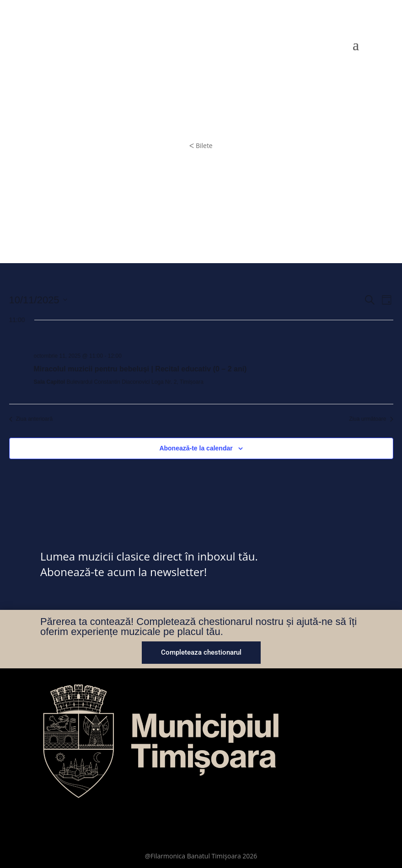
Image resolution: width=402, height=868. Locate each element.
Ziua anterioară (31, 419)
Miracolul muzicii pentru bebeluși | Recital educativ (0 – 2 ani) (140, 369)
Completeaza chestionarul (201, 652)
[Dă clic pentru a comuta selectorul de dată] (38, 300)
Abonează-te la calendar (196, 448)
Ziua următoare (371, 419)
